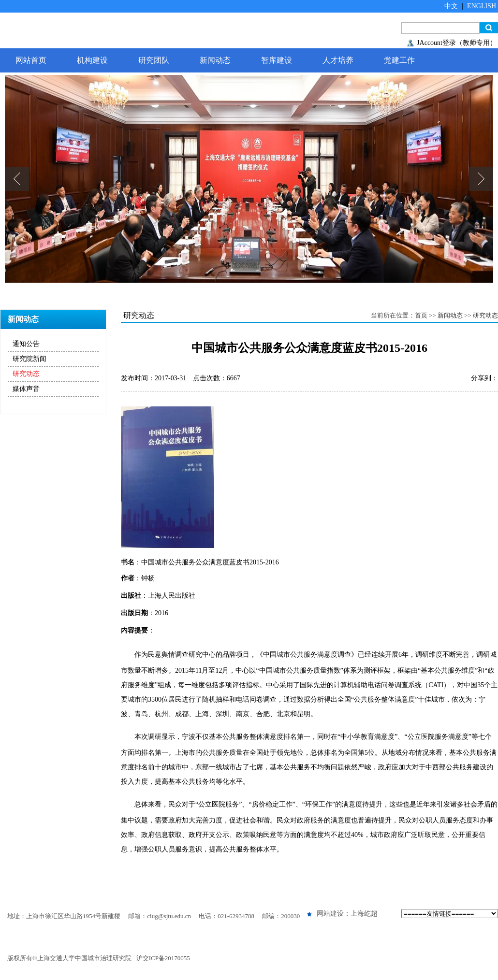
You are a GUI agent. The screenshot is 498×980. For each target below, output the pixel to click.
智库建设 (277, 60)
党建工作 (399, 60)
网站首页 (31, 60)
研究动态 (26, 374)
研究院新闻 (29, 359)
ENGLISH (482, 6)
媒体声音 (26, 389)
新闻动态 (215, 60)
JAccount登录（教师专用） (457, 43)
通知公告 (26, 344)
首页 (421, 315)
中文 (451, 6)
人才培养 (338, 60)
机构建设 (92, 60)
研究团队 (154, 60)
